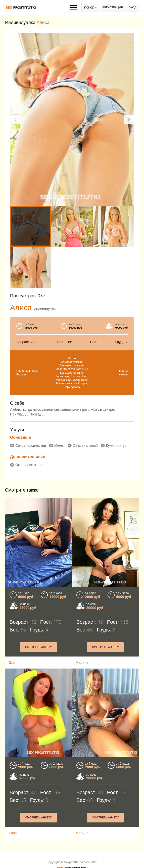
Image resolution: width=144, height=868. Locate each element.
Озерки (83, 383)
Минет (59, 446)
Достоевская (76, 373)
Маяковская (63, 380)
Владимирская (65, 369)
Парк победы (72, 387)
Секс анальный (85, 446)
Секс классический (31, 446)
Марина (82, 811)
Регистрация (113, 7)
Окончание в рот (29, 465)
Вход (132, 7)
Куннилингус (116, 446)
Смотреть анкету (39, 795)
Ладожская (62, 376)
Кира (13, 811)
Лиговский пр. (79, 376)
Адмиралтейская (72, 362)
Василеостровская (72, 366)
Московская (80, 380)
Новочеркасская (66, 383)
